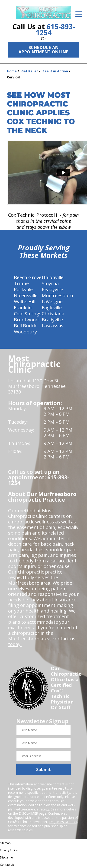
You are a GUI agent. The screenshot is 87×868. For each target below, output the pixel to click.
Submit (43, 769)
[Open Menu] (79, 14)
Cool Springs (28, 314)
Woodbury (25, 332)
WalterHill (25, 302)
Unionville (53, 277)
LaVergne (52, 302)
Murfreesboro (57, 295)
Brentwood (26, 320)
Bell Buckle (26, 326)
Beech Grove (28, 277)
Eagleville (52, 308)
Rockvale (23, 289)
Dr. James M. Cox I (63, 822)
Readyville (52, 289)
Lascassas (53, 326)
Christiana (53, 314)
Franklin (23, 308)
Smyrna (50, 283)
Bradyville (52, 320)
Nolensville (26, 295)
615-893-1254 (55, 30)
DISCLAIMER (28, 813)
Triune (21, 283)
